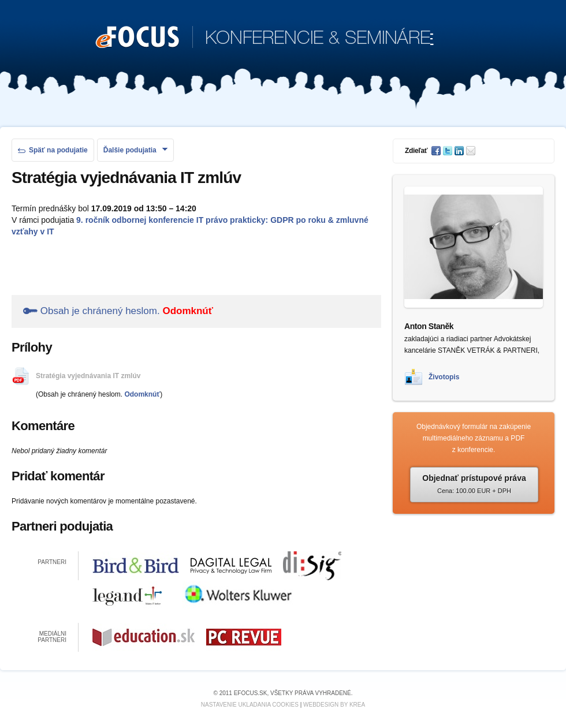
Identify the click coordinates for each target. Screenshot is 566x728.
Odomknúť (187, 311)
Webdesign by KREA (334, 705)
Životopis (444, 377)
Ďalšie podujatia (135, 150)
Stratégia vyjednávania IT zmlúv (88, 376)
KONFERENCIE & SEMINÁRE (265, 38)
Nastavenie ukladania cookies (250, 705)
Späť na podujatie (53, 150)
